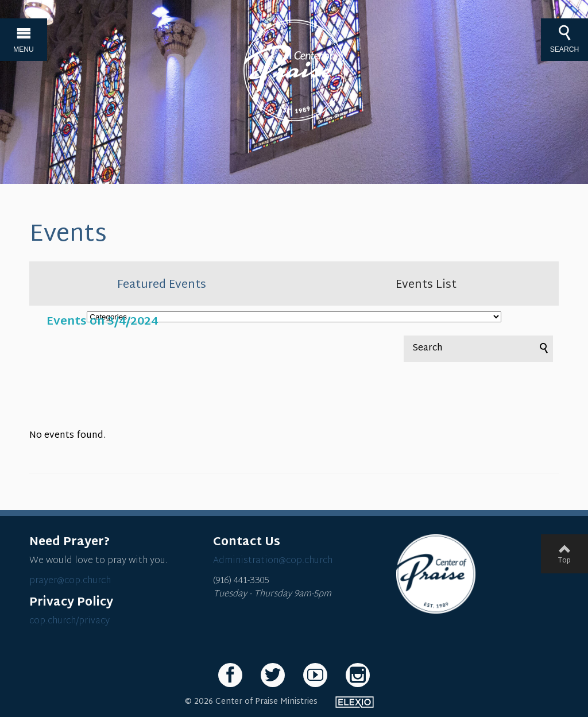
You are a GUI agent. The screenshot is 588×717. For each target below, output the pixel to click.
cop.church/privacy (69, 621)
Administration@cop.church (273, 561)
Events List (426, 285)
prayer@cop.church (70, 581)
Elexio (355, 702)
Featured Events (162, 285)
